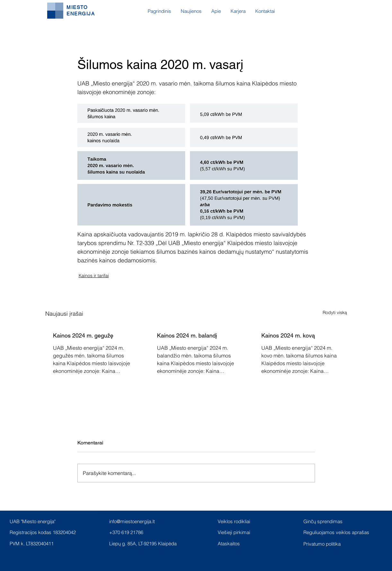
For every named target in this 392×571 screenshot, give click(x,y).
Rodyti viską (335, 312)
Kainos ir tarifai (94, 276)
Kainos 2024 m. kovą (288, 335)
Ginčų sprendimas (323, 521)
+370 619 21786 (126, 532)
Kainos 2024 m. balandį (187, 335)
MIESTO (77, 7)
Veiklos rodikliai (234, 521)
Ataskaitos (229, 544)
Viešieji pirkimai (234, 532)
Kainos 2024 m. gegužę (83, 335)
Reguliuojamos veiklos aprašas (336, 532)
